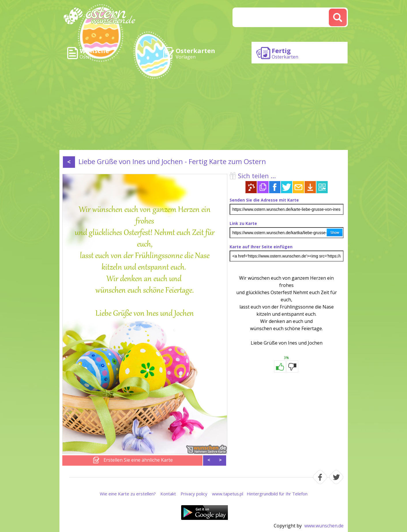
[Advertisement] (204, 107)
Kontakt (168, 494)
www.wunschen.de (324, 526)
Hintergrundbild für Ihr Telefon (277, 494)
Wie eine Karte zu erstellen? (128, 494)
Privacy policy (194, 494)
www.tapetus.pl (228, 494)
